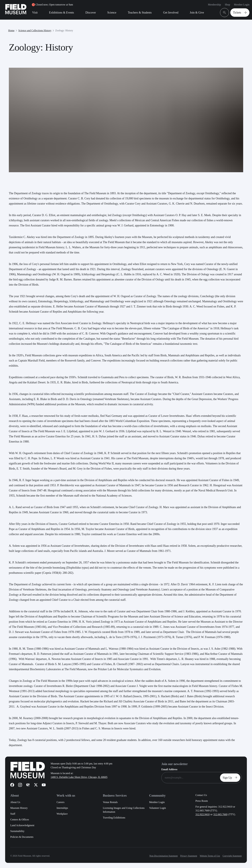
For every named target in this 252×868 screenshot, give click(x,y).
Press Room (202, 801)
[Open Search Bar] (225, 13)
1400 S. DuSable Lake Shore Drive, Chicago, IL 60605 (79, 777)
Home (11, 30)
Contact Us (201, 795)
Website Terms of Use (210, 856)
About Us (15, 802)
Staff (13, 814)
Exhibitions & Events (61, 13)
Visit (35, 13)
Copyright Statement (232, 856)
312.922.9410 (203, 814)
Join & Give (197, 13)
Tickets (241, 13)
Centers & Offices (20, 820)
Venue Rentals (110, 802)
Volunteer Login (157, 808)
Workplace (62, 814)
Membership (214, 5)
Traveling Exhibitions (114, 818)
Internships (62, 808)
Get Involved (171, 13)
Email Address (169, 769)
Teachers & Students (140, 13)
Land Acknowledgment (22, 825)
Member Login (242, 5)
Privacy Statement (189, 856)
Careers (61, 802)
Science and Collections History (35, 30)
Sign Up (231, 778)
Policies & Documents (22, 837)
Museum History (19, 808)
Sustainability (17, 831)
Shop (227, 5)
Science (112, 13)
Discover (91, 13)
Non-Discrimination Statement (163, 856)
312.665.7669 (220, 814)
